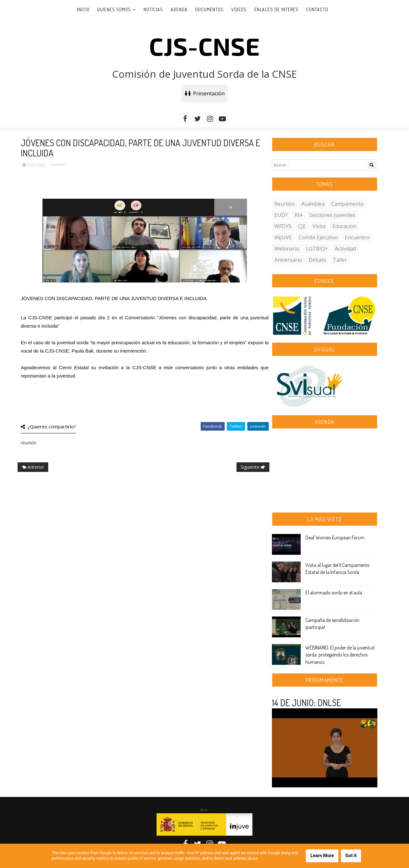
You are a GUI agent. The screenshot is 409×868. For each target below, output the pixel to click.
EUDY (281, 215)
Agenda (179, 9)
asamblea (313, 204)
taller (340, 260)
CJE (302, 226)
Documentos (209, 9)
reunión (58, 164)
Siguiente (253, 467)
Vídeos (239, 9)
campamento (347, 204)
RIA (299, 215)
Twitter (236, 426)
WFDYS (283, 226)
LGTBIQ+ (317, 249)
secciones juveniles (332, 215)
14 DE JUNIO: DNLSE (306, 703)
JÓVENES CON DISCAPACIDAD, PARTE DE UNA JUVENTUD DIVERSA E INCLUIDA (114, 298)
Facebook (213, 426)
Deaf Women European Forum (335, 538)
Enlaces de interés (276, 9)
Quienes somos (114, 9)
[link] (74, 367)
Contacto (317, 9)
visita (319, 226)
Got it (351, 856)
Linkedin (258, 426)
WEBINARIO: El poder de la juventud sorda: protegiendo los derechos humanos (340, 655)
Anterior (33, 467)
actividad (345, 249)
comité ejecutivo (318, 237)
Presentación (205, 93)
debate (317, 260)
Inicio (83, 9)
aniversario (288, 260)
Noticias (153, 9)
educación (344, 226)
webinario (287, 249)
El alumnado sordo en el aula (334, 593)
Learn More (322, 856)
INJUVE (283, 237)
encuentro (357, 237)
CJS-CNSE (204, 46)
